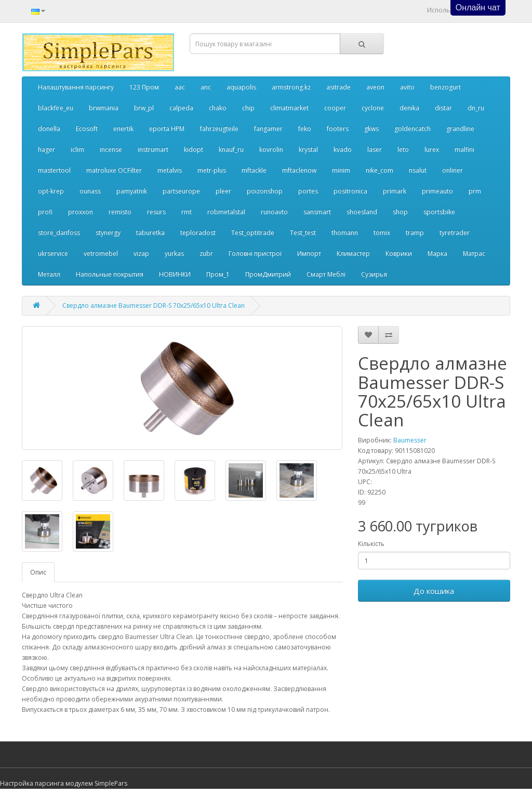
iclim (77, 149)
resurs (156, 212)
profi (45, 212)
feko (305, 129)
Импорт (309, 253)
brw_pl (144, 108)
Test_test (303, 233)
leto (403, 149)
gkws (371, 129)
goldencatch (413, 129)
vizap (141, 253)
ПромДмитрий (268, 274)
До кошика (434, 591)
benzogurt (445, 87)
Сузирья (374, 274)
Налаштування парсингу (76, 87)
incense (111, 149)
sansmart (317, 212)
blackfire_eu (56, 108)
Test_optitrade (253, 233)
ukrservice (53, 253)
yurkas (174, 253)
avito (407, 87)
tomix (382, 233)
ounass (90, 191)
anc (206, 87)
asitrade (338, 87)
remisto (120, 212)
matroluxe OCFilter (114, 170)
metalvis (170, 170)
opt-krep (51, 191)
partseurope (181, 191)
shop (400, 212)
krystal (308, 149)
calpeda (181, 108)
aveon (375, 87)
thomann (345, 233)
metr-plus (212, 170)
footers (338, 129)
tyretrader (455, 233)
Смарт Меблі (326, 274)
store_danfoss (59, 233)
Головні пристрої (255, 253)
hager (46, 149)
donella (49, 129)
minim (341, 170)
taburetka (150, 233)
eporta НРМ (167, 129)
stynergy (108, 233)
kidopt (194, 149)
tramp (415, 233)
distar (443, 108)
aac (180, 87)
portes (308, 191)
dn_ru (476, 108)
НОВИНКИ (175, 274)
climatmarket (289, 108)
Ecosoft (87, 129)
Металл (49, 274)
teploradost (198, 233)
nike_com (380, 170)
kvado (343, 149)
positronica (350, 191)
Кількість (371, 544)
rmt (187, 212)
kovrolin (271, 149)
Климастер (353, 253)
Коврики (399, 253)
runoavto (274, 212)
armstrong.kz (291, 87)
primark (395, 191)
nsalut (418, 170)
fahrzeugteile (219, 129)
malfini (464, 149)
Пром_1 (218, 274)
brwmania (104, 108)
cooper (335, 108)
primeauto (437, 191)
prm (475, 191)
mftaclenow (299, 170)
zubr (206, 253)
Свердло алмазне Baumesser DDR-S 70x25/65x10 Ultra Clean (154, 305)
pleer (223, 191)
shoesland (362, 212)
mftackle (254, 170)
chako (218, 108)
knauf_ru (231, 149)
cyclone (373, 108)
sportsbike (439, 212)
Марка (437, 253)
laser (375, 149)
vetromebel (101, 253)
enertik (123, 129)
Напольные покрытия (110, 274)
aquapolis (241, 87)
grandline (460, 129)
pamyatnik (132, 191)
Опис (38, 572)
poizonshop (265, 191)
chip (248, 108)
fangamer (268, 129)
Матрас (474, 253)
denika (409, 108)
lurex (432, 149)
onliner (453, 170)
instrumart (153, 149)
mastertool (54, 170)
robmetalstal (226, 212)
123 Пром (144, 87)
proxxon (81, 212)
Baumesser (410, 440)
